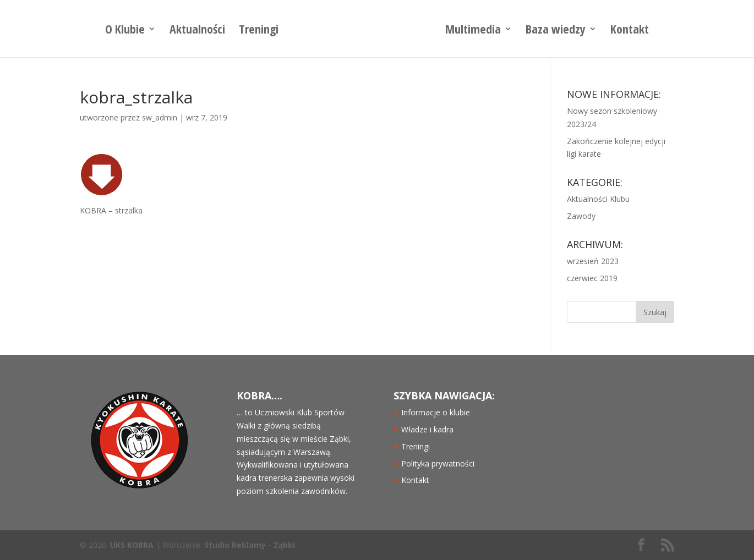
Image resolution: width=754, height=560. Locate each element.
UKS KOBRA (132, 545)
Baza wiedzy (556, 31)
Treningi (259, 31)
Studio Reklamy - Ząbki (250, 545)
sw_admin (160, 117)
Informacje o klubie (436, 412)
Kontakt (630, 31)
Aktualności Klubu (598, 199)
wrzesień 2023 (593, 261)
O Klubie (125, 31)
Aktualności (197, 31)
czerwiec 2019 (592, 278)
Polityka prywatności (438, 463)
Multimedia (473, 31)
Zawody (581, 216)
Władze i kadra (427, 429)
